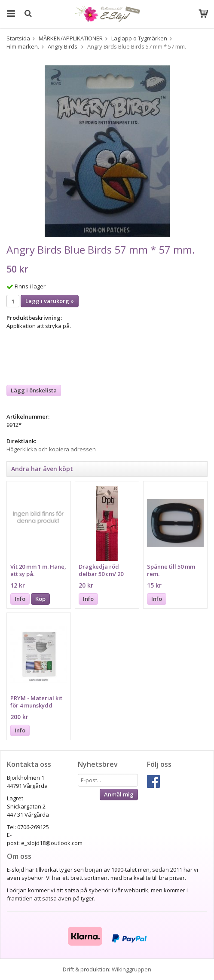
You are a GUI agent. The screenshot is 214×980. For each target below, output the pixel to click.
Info (20, 599)
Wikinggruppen (131, 969)
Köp (40, 599)
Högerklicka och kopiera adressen (51, 449)
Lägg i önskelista (34, 390)
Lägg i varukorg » (50, 301)
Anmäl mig (119, 794)
